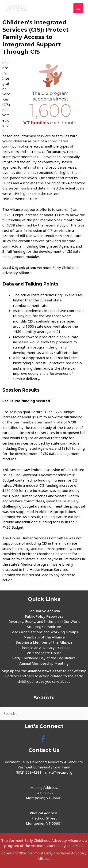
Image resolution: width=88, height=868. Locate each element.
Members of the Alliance (44, 637)
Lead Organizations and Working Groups (44, 632)
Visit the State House (44, 653)
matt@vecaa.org (59, 772)
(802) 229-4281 (29, 772)
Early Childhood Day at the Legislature (44, 658)
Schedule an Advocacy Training (44, 648)
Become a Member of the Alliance (44, 642)
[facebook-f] (44, 739)
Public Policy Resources (44, 616)
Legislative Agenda (44, 611)
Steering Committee (44, 627)
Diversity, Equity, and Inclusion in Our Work (44, 621)
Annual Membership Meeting (44, 663)
